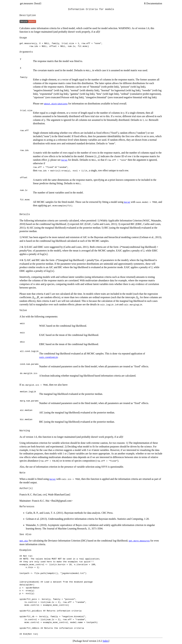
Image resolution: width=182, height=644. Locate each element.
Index (106, 641)
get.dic (24, 541)
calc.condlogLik (49, 357)
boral (64, 160)
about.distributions (56, 104)
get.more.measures (139, 541)
